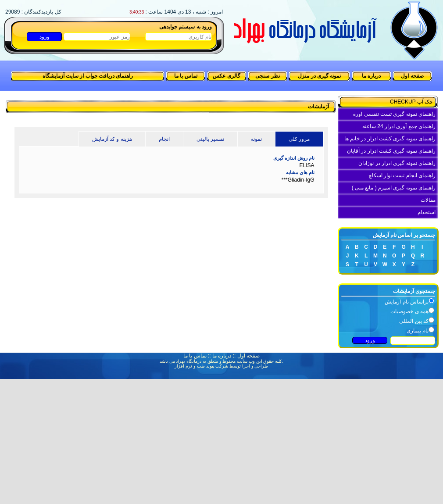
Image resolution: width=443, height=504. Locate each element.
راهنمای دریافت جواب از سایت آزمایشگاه (88, 76)
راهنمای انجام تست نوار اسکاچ (402, 175)
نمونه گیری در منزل (319, 76)
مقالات (428, 200)
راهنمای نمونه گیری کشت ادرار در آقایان (391, 151)
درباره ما (371, 76)
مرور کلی (299, 139)
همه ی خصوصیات (409, 311)
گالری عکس (226, 76)
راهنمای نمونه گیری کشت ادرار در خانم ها (390, 139)
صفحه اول (412, 76)
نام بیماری (418, 331)
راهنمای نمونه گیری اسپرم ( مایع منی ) (394, 188)
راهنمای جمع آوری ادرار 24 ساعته (399, 126)
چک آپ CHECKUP (413, 102)
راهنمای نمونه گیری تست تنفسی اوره (394, 114)
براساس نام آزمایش (407, 302)
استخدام (427, 212)
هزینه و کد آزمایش (112, 139)
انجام (164, 139)
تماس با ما (186, 76)
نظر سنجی (267, 76)
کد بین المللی (414, 321)
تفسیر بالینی (210, 139)
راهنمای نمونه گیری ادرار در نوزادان (397, 163)
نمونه (256, 139)
